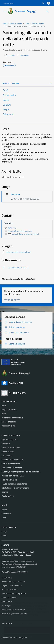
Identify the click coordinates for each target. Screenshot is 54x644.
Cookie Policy (7, 602)
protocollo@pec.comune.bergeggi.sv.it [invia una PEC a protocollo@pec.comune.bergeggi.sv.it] (25, 234)
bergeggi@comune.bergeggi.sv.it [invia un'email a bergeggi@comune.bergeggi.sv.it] (18, 231)
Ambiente (6, 444)
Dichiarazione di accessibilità (13, 610)
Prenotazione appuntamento (13, 581)
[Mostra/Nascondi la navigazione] (5, 11)
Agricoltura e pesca (9, 440)
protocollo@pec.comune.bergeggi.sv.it (21, 564)
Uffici (4, 406)
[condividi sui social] (9, 56)
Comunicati (6, 514)
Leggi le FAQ (7, 577)
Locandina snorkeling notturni (18, 252)
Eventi (4, 535)
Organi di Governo (9, 410)
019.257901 (11, 228)
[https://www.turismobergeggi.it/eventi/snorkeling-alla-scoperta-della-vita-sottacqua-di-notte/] (27, 268)
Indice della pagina (27, 83)
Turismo (5, 492)
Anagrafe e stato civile (11, 448)
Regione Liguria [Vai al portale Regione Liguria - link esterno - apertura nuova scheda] (9, 3)
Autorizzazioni (7, 456)
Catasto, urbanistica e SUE (12, 460)
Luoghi (4, 531)
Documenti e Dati (9, 426)
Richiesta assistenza (10, 589)
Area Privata (7, 623)
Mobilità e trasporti (9, 480)
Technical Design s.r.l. (18, 637)
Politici (4, 414)
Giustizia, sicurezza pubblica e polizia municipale (21, 472)
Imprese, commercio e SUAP (13, 476)
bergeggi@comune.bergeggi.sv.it (20, 561)
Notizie (4, 510)
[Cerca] (47, 11)
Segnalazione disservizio (11, 585)
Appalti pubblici (8, 452)
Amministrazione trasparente (14, 594)
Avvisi (4, 518)
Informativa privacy (9, 598)
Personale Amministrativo (12, 418)
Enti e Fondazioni (9, 422)
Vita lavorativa (7, 496)
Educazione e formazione (12, 468)
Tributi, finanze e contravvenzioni (15, 488)
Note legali (6, 606)
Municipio (15, 194)
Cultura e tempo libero (11, 464)
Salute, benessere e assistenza (14, 484)
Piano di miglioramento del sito (14, 614)
